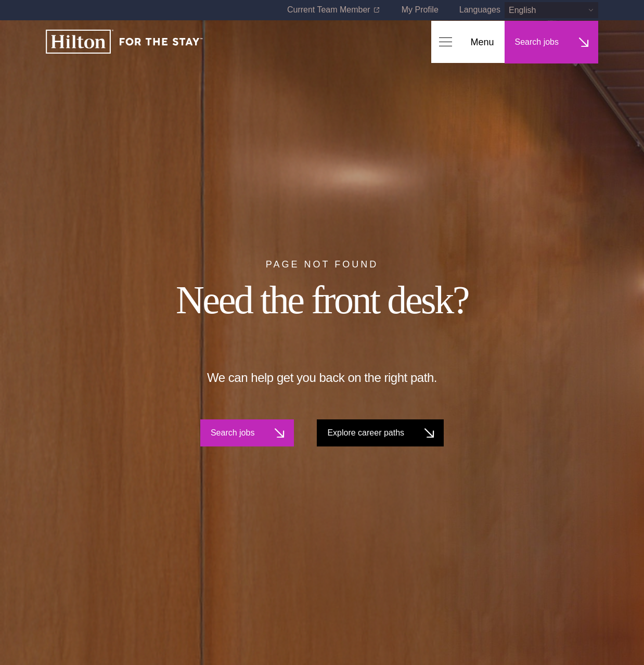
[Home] (124, 42)
